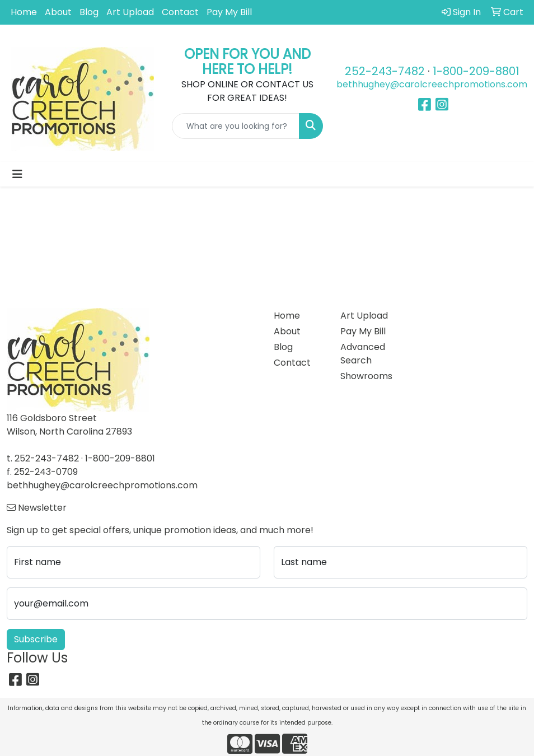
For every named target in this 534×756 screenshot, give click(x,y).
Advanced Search (363, 354)
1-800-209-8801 (476, 71)
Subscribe (36, 639)
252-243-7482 (385, 71)
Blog (89, 12)
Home (24, 12)
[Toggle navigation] (17, 174)
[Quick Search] (236, 126)
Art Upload (130, 12)
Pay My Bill (229, 12)
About (58, 12)
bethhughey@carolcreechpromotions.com (432, 84)
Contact (180, 12)
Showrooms (366, 376)
